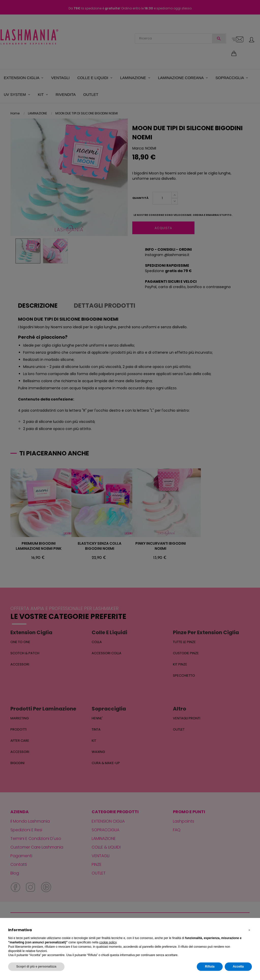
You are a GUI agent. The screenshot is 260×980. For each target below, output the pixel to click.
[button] (249, 930)
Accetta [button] (238, 967)
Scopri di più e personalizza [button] (36, 967)
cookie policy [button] (108, 942)
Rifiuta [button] (210, 967)
